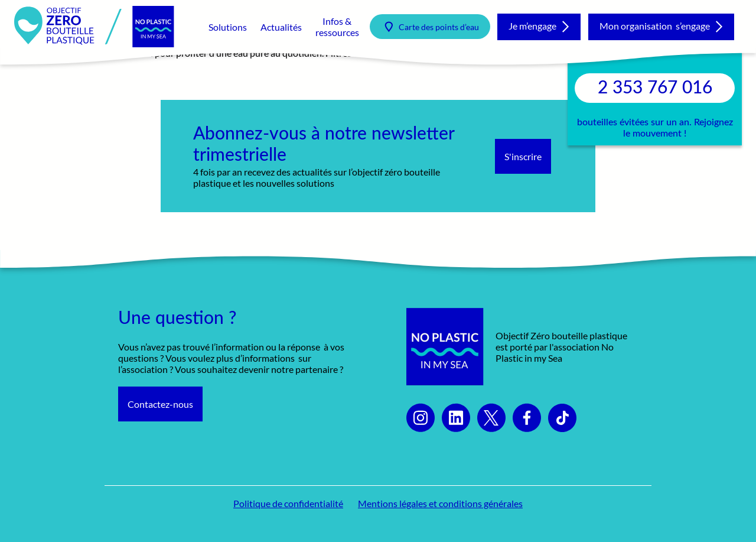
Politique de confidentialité (288, 503)
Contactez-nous (160, 404)
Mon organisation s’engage (655, 26)
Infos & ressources (337, 27)
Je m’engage (532, 26)
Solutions (228, 27)
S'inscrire (523, 156)
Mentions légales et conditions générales (440, 503)
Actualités (281, 27)
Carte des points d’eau (439, 27)
